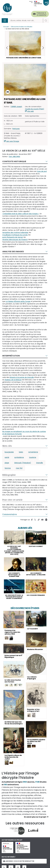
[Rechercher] (26, 21)
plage (7, 463)
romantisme (33, 452)
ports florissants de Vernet (13, 237)
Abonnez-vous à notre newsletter (19, 861)
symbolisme (19, 457)
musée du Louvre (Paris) (35, 109)
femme (8, 468)
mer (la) (19, 468)
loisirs (21, 452)
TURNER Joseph (16, 107)
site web (31, 111)
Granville (40, 463)
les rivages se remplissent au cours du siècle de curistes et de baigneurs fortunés (24, 433)
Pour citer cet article (12, 500)
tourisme (33, 457)
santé (7, 457)
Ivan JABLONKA (14, 157)
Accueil (6, 27)
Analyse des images (13, 251)
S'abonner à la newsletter (42, 14)
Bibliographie (9, 475)
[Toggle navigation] (5, 21)
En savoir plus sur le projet (35, 817)
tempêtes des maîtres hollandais (15, 232)
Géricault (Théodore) (23, 463)
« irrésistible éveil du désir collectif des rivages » (21, 214)
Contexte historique (14, 161)
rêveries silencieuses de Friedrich (15, 240)
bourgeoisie (9, 452)
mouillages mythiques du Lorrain (15, 235)
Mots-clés (7, 446)
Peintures (16, 129)
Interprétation (11, 356)
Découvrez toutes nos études (22, 27)
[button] (43, 48)
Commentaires (10, 514)
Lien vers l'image (13, 141)
